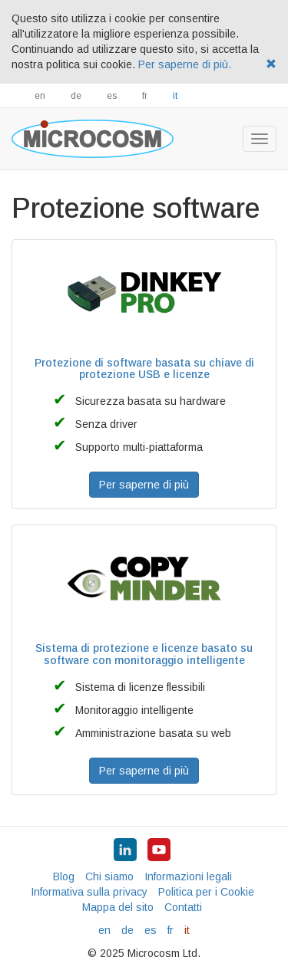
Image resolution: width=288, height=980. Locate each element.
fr (145, 96)
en (40, 96)
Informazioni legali (188, 876)
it (175, 96)
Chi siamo (109, 876)
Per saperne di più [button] (144, 485)
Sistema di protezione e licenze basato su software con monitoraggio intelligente (144, 654)
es (112, 96)
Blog (64, 876)
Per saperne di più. (185, 64)
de (76, 96)
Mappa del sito (118, 907)
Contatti (183, 907)
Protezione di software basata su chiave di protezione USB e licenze (144, 368)
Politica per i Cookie (206, 892)
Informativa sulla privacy (89, 892)
